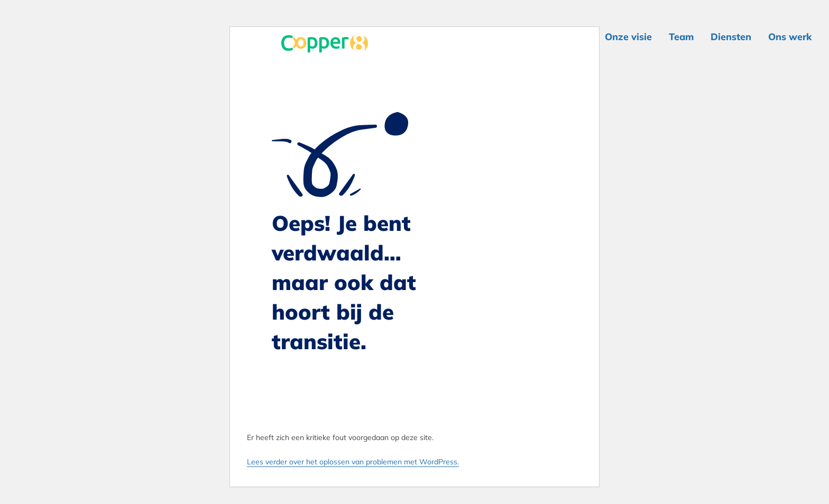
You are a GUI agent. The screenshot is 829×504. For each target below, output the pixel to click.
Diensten (731, 37)
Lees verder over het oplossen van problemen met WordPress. (353, 462)
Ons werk (790, 37)
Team (681, 37)
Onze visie (628, 37)
